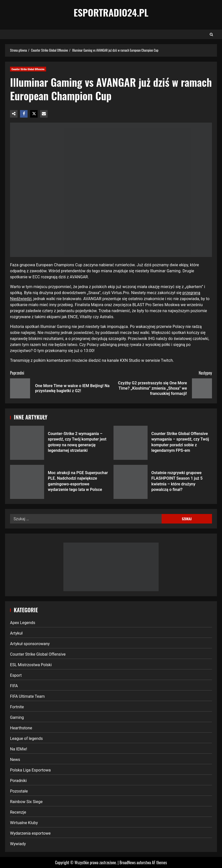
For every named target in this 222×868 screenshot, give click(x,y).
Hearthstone (21, 728)
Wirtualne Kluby (24, 823)
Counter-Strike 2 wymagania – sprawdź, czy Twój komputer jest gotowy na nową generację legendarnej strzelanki (27, 443)
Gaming (17, 717)
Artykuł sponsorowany (30, 644)
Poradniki (18, 781)
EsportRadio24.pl (111, 12)
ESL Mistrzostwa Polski (31, 665)
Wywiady (18, 844)
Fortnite (17, 707)
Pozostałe (19, 791)
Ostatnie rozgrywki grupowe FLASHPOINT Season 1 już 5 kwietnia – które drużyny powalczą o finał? (131, 482)
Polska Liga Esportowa (30, 770)
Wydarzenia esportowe (30, 833)
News (15, 760)
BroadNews (128, 862)
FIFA (14, 686)
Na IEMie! (19, 749)
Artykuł (16, 633)
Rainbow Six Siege (26, 802)
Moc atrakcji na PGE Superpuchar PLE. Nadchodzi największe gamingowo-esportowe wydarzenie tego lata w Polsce (27, 482)
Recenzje (18, 812)
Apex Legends (23, 623)
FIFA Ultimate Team (27, 696)
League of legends (26, 739)
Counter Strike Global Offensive (28, 69)
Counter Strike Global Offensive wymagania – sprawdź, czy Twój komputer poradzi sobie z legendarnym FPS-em (131, 443)
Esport (16, 675)
